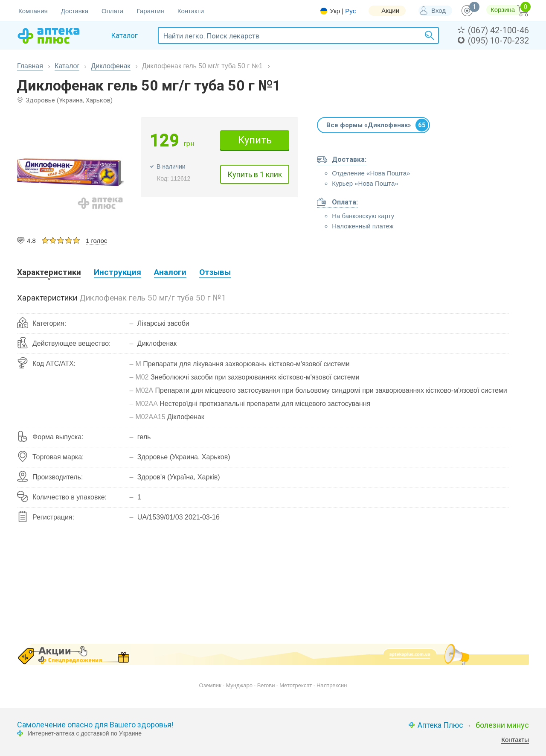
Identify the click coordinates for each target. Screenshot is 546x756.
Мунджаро (239, 685)
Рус (350, 11)
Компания (33, 11)
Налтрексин (332, 685)
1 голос (96, 241)
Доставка (75, 11)
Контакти (191, 11)
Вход (439, 10)
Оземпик (210, 685)
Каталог (67, 66)
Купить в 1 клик (255, 174)
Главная (30, 66)
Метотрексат (296, 685)
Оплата (113, 11)
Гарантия (151, 11)
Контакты (515, 740)
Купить (255, 140)
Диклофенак (110, 66)
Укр (335, 11)
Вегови (266, 685)
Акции (390, 10)
